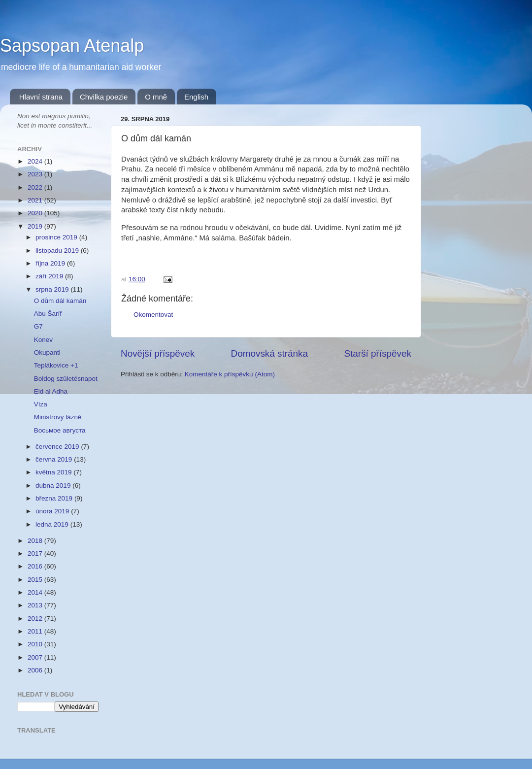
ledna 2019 (53, 524)
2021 (36, 200)
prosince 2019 (57, 237)
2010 (36, 644)
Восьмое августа (60, 430)
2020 (36, 213)
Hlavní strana (41, 97)
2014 (36, 592)
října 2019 (51, 263)
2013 (36, 605)
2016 (36, 566)
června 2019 (55, 459)
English (196, 97)
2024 (36, 161)
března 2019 (55, 498)
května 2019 (54, 472)
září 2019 (50, 276)
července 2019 (58, 447)
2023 (36, 174)
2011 (36, 631)
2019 (36, 226)
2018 (36, 541)
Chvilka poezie (104, 97)
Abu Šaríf (48, 314)
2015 (36, 580)
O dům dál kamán (60, 301)
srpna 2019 (53, 289)
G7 (38, 326)
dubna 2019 (54, 485)
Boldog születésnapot (66, 379)
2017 (36, 553)
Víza (41, 404)
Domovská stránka (269, 353)
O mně (156, 97)
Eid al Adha (51, 391)
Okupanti (47, 352)
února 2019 (53, 511)
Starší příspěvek (378, 353)
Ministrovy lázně (58, 417)
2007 (36, 657)
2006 (36, 670)
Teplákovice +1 (56, 365)
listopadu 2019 (58, 251)
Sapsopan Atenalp (72, 46)
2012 (36, 619)
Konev (43, 340)
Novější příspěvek (158, 353)
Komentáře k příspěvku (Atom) (230, 374)
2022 (36, 187)
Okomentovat (153, 315)
